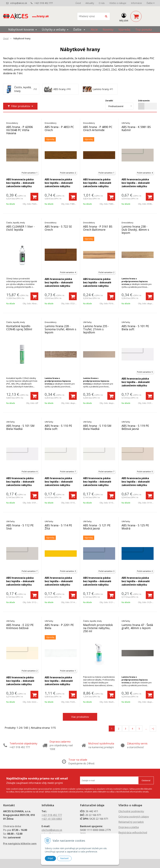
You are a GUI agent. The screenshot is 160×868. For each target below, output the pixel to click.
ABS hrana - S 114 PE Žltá (58, 527)
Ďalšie (151, 3)
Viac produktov (80, 717)
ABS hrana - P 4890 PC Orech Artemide (98, 128)
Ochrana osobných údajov (134, 817)
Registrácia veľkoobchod (133, 832)
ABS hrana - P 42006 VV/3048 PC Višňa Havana (20, 130)
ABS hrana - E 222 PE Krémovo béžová (20, 626)
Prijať (50, 858)
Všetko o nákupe (118, 3)
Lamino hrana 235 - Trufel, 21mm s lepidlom (96, 329)
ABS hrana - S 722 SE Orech (58, 228)
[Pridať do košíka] (34, 197)
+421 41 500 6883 (52, 819)
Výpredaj (124, 29)
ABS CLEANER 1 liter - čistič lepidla (20, 228)
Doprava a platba (129, 827)
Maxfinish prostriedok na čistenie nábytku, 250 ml (98, 628)
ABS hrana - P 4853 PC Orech (59, 128)
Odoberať (146, 780)
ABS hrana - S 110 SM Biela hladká (97, 427)
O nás (102, 3)
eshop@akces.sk (19, 3)
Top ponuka (144, 29)
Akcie (94, 29)
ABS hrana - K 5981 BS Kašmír (136, 128)
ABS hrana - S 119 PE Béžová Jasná (135, 427)
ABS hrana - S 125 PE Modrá (135, 527)
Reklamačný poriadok (131, 822)
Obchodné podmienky (131, 811)
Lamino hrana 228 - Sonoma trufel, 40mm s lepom (60, 329)
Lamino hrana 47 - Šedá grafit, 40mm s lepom (137, 626)
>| (153, 729)
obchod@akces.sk (52, 830)
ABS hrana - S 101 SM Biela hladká (20, 427)
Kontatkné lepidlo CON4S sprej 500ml (19, 328)
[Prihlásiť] (124, 17)
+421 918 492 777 (44, 3)
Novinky (108, 29)
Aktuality (90, 3)
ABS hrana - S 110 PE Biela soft (58, 427)
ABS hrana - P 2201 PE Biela (59, 626)
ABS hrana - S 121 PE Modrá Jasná (97, 527)
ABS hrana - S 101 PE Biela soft (135, 328)
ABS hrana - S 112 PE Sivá (20, 527)
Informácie (136, 3)
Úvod (78, 3)
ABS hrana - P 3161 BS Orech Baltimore (98, 228)
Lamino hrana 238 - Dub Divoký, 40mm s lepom (135, 230)
